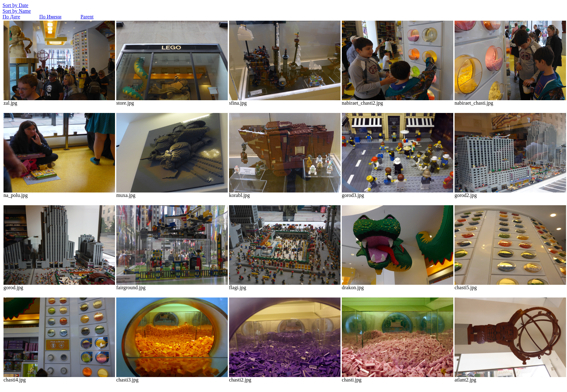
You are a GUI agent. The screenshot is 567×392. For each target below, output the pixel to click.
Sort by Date (15, 5)
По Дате (11, 17)
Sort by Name (17, 11)
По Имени (50, 17)
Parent (87, 17)
